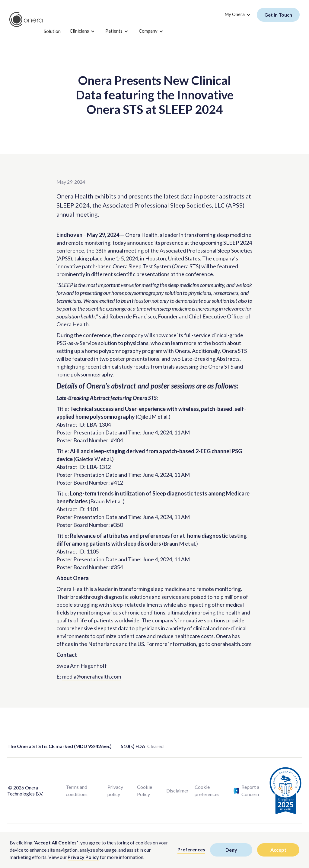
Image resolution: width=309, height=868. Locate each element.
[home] (26, 20)
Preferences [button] (191, 849)
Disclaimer (177, 791)
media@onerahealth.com (92, 676)
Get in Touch (278, 15)
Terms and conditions (77, 791)
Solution (52, 31)
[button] (81, 31)
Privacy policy (115, 791)
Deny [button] (231, 850)
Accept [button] (278, 850)
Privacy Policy (83, 857)
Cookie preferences (207, 791)
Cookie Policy (145, 791)
